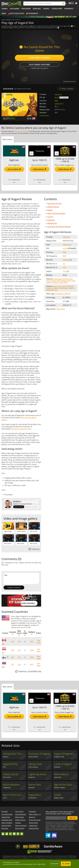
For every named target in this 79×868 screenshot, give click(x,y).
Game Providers (7, 823)
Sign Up (72, 818)
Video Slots (67, 245)
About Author (19, 507)
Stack (61, 282)
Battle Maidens (11, 785)
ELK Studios (7, 777)
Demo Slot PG (20, 828)
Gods (56, 288)
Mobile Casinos (20, 820)
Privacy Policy (33, 823)
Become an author (32, 507)
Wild (66, 282)
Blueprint (32, 777)
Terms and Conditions (36, 820)
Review (50, 210)
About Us (32, 817)
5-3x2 (65, 271)
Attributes (51, 220)
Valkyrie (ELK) (11, 774)
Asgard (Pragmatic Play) (66, 754)
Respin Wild (56, 281)
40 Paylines (59, 294)
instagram (14, 833)
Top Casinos (19, 811)
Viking (48, 290)
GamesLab (58, 777)
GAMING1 (57, 767)
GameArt (32, 788)
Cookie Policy (33, 826)
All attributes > (45, 115)
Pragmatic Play (59, 757)
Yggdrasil (58, 94)
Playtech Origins (60, 788)
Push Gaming (33, 767)
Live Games (14, 9)
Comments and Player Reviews (59, 227)
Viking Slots (61, 309)
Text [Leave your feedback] (21, 578)
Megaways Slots (7, 820)
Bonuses (37, 9)
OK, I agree (66, 864)
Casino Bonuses (21, 814)
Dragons (49, 288)
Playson (6, 757)
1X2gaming (7, 788)
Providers (26, 9)
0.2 (64, 264)
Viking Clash (35, 764)
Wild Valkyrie (61, 774)
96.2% (57, 97)
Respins (64, 281)
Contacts (18, 823)
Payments (69, 9)
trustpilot (22, 833)
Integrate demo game (69, 81)
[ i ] (62, 104)
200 (64, 267)
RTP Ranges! (64, 98)
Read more (55, 864)
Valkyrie (71, 288)
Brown (55, 286)
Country (50, 217)
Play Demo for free (39, 65)
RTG (4, 767)
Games (5, 9)
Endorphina (33, 798)
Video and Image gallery (56, 213)
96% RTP (68, 294)
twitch (18, 833)
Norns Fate (35, 785)
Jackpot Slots (6, 817)
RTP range (71, 281)
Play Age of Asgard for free (21, 429)
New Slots (5, 828)
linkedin (3, 833)
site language (70, 3)
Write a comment (68, 89)
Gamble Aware (16, 180)
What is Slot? (35, 814)
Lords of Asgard (63, 764)
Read (4, 13)
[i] (13, 634)
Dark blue (70, 286)
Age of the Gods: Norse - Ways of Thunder (66, 785)
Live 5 (5, 798)
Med (56, 101)
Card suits (62, 286)
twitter (11, 833)
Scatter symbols (52, 282)
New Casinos (19, 817)
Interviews (32, 811)
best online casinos (22, 131)
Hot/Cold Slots (17, 13)
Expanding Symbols (61, 279)
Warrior (55, 290)
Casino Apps (57, 9)
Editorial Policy (34, 828)
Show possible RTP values (29, 603)
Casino (46, 9)
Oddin (58, 795)
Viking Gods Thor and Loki (15, 754)
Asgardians (35, 795)
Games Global (33, 757)
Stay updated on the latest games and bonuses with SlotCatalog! (60, 813)
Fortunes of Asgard (39, 754)
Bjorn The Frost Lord (15, 795)
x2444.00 (58, 104)
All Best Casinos (53, 207)
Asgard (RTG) (10, 764)
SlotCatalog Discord (54, 835)
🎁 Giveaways (32, 13)
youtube (7, 833)
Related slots (52, 223)
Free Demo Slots (7, 814)
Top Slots (5, 811)
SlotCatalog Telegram (48, 835)
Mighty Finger (59, 798)
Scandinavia (63, 288)
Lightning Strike (37, 774)
